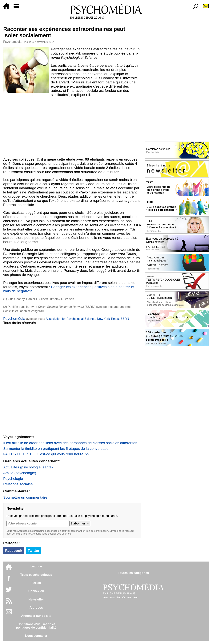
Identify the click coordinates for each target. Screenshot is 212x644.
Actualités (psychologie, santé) (28, 467)
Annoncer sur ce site (36, 616)
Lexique (36, 566)
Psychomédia (12, 42)
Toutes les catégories (133, 573)
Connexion (36, 591)
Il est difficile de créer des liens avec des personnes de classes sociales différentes (70, 443)
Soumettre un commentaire (25, 497)
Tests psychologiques (36, 575)
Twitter (33, 551)
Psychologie (13, 479)
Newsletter (36, 599)
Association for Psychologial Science (71, 319)
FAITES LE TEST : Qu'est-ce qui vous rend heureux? (46, 454)
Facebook (14, 551)
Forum (36, 583)
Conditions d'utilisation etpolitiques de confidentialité (36, 626)
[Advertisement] (72, 127)
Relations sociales (18, 484)
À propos (36, 608)
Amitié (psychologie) (20, 473)
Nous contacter (36, 636)
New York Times (108, 319)
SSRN (125, 319)
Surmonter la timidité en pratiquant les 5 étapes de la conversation (57, 449)
